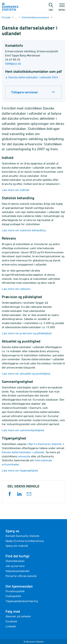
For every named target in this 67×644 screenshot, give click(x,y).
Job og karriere (15, 566)
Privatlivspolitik (15, 591)
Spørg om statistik (17, 546)
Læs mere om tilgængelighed (20, 470)
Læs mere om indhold (15, 190)
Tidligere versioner (25, 92)
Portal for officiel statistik (21, 576)
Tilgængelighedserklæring (22, 601)
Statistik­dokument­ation (35, 17)
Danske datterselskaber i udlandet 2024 (33, 77)
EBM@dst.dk (13, 64)
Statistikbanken (15, 561)
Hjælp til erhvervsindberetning (25, 541)
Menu (62, 8)
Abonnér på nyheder (18, 616)
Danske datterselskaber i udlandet (23, 452)
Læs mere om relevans (16, 289)
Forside (6, 17)
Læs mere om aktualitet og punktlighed (26, 374)
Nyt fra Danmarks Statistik (45, 444)
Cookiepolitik (13, 596)
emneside (24, 456)
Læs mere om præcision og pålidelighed (27, 333)
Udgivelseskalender (18, 571)
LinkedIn (11, 626)
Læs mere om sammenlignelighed (23, 430)
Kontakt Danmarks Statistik (22, 536)
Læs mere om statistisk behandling (24, 230)
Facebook (11, 621)
